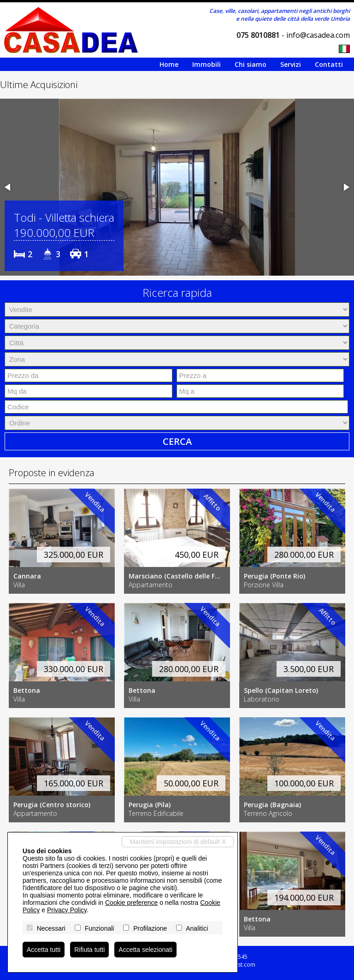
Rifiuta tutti (89, 950)
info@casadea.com (318, 35)
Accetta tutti (44, 950)
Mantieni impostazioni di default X (178, 842)
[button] (8, 187)
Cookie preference (131, 903)
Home (169, 64)
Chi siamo (251, 64)
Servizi (291, 64)
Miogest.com (239, 965)
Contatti (329, 64)
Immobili (206, 64)
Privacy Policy (67, 910)
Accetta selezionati (145, 950)
